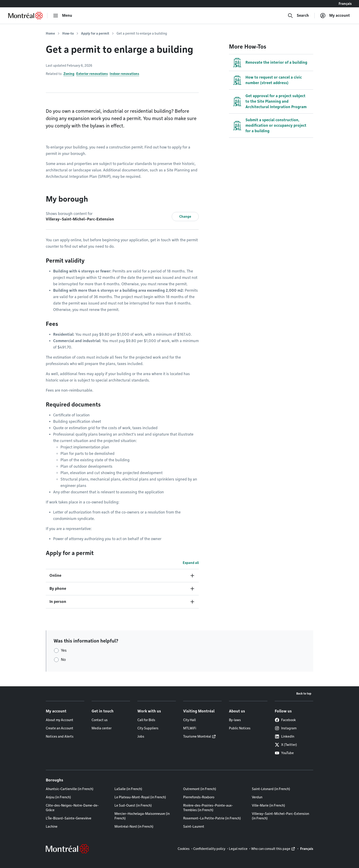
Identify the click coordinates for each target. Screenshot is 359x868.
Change (185, 217)
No (63, 660)
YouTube (284, 753)
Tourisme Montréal (197, 736)
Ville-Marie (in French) (268, 805)
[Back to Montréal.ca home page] (25, 16)
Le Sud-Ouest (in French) (133, 805)
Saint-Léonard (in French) (271, 789)
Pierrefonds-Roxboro (199, 797)
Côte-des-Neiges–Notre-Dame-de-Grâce (72, 808)
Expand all (191, 563)
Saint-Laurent (194, 827)
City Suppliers (148, 728)
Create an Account (60, 728)
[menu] (63, 16)
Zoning (69, 74)
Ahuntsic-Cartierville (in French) (70, 789)
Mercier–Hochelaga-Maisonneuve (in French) (142, 816)
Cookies (184, 849)
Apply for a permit (95, 33)
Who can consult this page (271, 849)
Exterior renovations (92, 74)
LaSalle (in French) (128, 789)
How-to (68, 33)
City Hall (189, 720)
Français (345, 4)
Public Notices (240, 728)
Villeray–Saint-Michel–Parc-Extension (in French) (280, 816)
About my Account (60, 720)
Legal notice (238, 849)
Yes (64, 650)
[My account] (335, 16)
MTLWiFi (190, 728)
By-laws (235, 720)
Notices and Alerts (60, 736)
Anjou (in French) (58, 797)
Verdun (257, 797)
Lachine (52, 827)
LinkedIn (284, 736)
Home (50, 33)
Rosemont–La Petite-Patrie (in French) (212, 818)
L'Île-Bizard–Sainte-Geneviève (69, 818)
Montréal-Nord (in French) (134, 827)
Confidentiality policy (209, 849)
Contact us (100, 720)
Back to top (304, 694)
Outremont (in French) (200, 789)
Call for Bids (146, 720)
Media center (102, 728)
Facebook (285, 720)
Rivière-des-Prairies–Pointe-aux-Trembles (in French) (208, 808)
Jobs (141, 736)
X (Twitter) (286, 745)
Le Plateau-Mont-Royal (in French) (140, 797)
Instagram (286, 728)
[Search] (298, 16)
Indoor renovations (124, 74)
